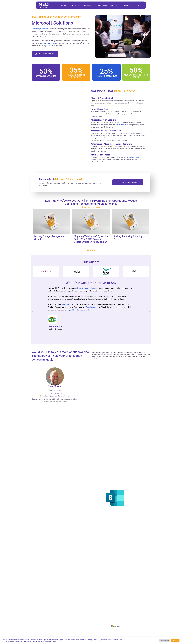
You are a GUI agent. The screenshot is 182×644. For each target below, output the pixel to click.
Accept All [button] (175, 640)
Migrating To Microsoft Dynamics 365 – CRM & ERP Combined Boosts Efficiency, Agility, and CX (91, 239)
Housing (63, 5)
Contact (137, 5)
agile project (66, 304)
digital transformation (51, 43)
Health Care (74, 5)
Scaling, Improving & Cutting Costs (128, 238)
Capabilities (88, 5)
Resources (115, 5)
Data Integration (92, 307)
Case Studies (102, 5)
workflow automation (126, 138)
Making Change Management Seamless (49, 238)
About (127, 5)
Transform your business (41, 29)
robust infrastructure (135, 157)
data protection (121, 125)
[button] (88, 250)
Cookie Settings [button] (164, 640)
